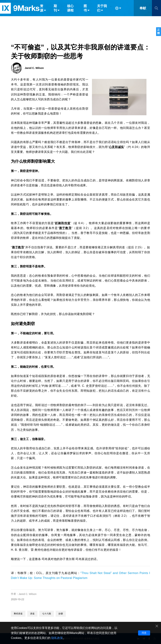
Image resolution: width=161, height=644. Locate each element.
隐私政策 (57, 638)
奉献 (143, 11)
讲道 (32, 614)
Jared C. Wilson (28, 594)
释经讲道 (18, 614)
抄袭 (61, 614)
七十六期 (47, 614)
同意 (144, 633)
